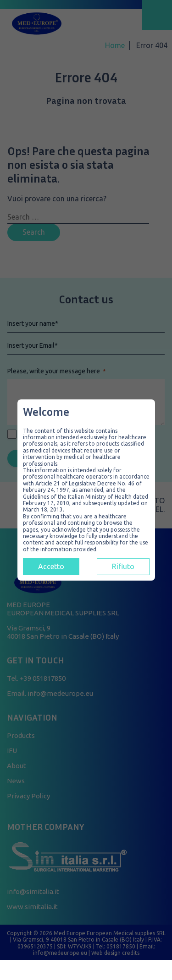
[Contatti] (43, 971)
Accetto (51, 566)
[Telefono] (129, 971)
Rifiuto (123, 566)
